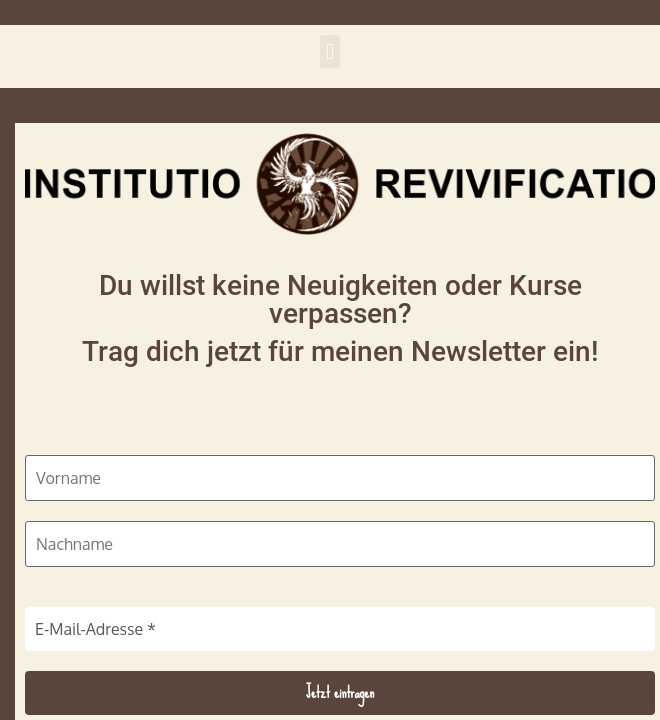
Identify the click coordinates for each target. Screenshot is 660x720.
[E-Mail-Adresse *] (340, 629)
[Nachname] (340, 544)
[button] (329, 51)
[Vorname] (340, 478)
